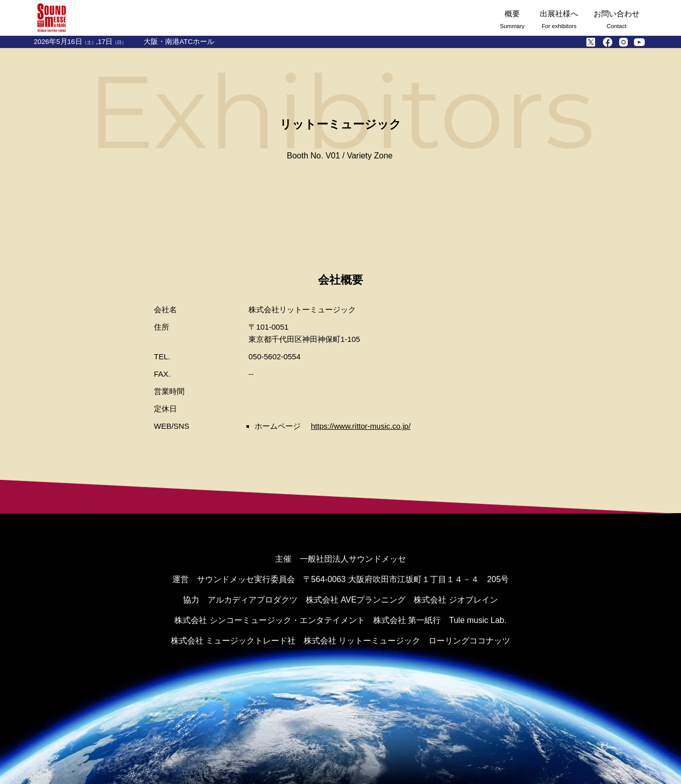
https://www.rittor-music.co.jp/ (361, 426)
